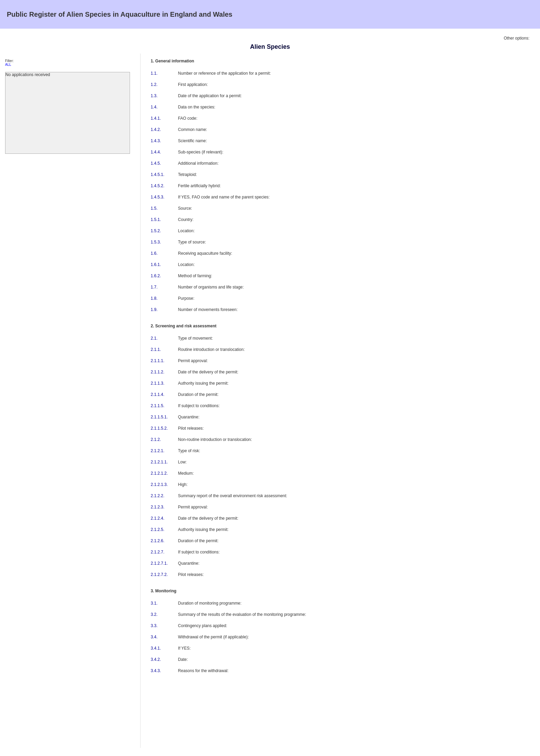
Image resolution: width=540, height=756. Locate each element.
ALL (8, 65)
